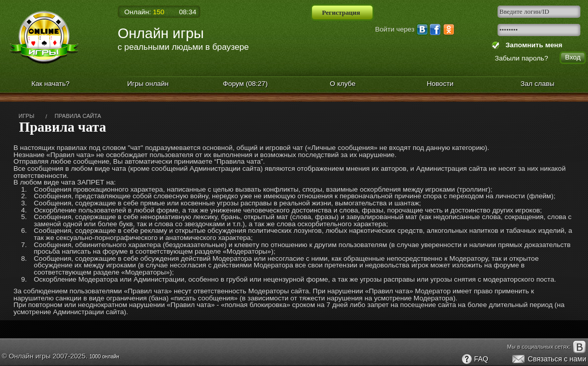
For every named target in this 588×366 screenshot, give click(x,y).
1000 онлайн (104, 357)
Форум (245, 84)
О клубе (343, 84)
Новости (440, 84)
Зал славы (537, 84)
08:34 (188, 12)
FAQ (475, 359)
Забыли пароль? (522, 58)
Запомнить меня (532, 45)
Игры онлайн (148, 84)
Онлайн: (145, 12)
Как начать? (51, 84)
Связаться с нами (549, 359)
